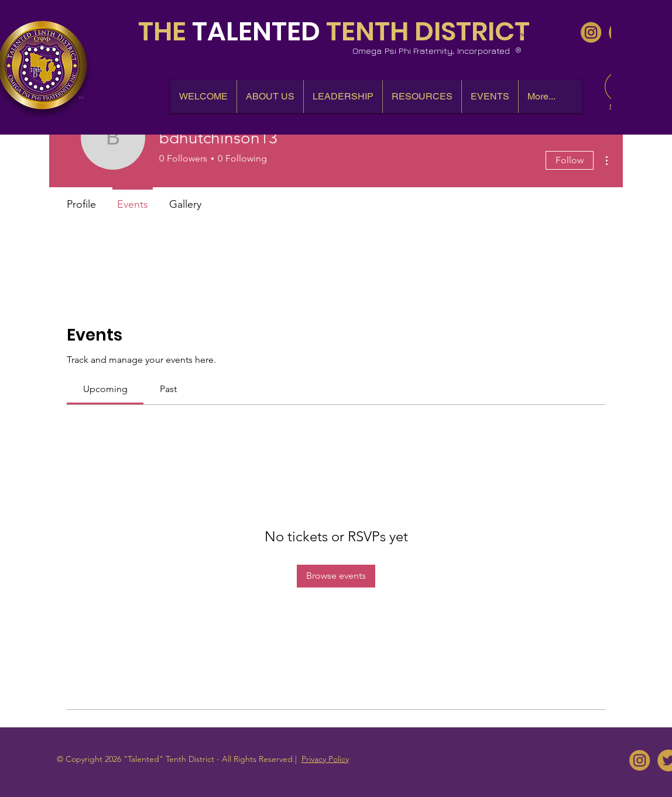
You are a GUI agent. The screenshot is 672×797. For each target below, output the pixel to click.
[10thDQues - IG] (591, 32)
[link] (105, 389)
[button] (270, 97)
